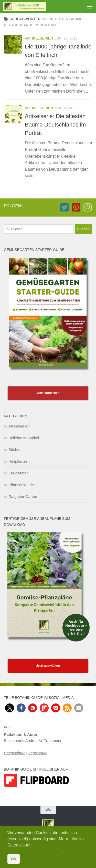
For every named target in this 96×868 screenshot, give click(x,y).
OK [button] (14, 859)
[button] (10, 708)
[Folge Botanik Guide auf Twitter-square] (64, 207)
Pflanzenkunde (21, 485)
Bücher (15, 450)
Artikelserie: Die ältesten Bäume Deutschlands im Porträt (55, 125)
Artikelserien (39, 38)
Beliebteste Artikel (24, 438)
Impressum (38, 753)
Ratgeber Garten (23, 496)
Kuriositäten (19, 473)
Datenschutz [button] (19, 845)
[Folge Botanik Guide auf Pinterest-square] (76, 207)
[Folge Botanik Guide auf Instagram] (87, 207)
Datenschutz (14, 753)
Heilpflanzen (19, 461)
